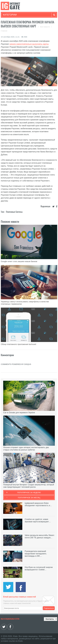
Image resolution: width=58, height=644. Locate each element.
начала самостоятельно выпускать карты (29, 44)
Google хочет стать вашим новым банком (19, 261)
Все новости (45, 27)
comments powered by (16, 364)
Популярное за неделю (29, 492)
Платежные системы (14, 212)
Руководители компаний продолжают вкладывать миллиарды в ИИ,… (36, 554)
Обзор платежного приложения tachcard (18, 344)
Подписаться (49, 608)
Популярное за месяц (29, 498)
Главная (4, 31)
